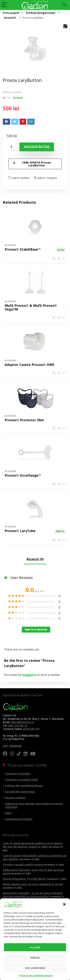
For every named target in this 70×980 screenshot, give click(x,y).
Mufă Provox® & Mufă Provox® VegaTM (31, 307)
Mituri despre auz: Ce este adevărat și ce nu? (33, 884)
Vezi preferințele (35, 968)
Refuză (35, 958)
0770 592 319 (31, 729)
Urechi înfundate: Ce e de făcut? (25, 879)
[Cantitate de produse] (12, 147)
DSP (5, 746)
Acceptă (35, 947)
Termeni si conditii (18, 774)
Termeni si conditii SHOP (22, 780)
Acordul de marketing (20, 792)
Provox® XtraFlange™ (23, 475)
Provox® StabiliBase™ (23, 249)
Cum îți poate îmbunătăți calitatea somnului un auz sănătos (35, 857)
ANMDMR (15, 746)
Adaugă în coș (37, 147)
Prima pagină (11, 13)
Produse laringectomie (41, 13)
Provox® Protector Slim (24, 420)
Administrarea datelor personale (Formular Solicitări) (34, 805)
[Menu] (4, 5)
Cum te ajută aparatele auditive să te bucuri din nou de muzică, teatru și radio (33, 845)
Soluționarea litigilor (19, 819)
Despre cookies (15, 798)
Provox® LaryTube (20, 531)
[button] (64, 904)
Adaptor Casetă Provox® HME (29, 365)
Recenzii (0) (35, 559)
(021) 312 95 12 (17, 726)
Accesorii (10, 18)
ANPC (9, 813)
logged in (30, 675)
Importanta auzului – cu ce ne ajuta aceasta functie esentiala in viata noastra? (33, 895)
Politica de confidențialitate (36, 976)
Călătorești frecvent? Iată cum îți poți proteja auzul (33, 872)
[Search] (64, 5)
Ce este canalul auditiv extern (23, 864)
